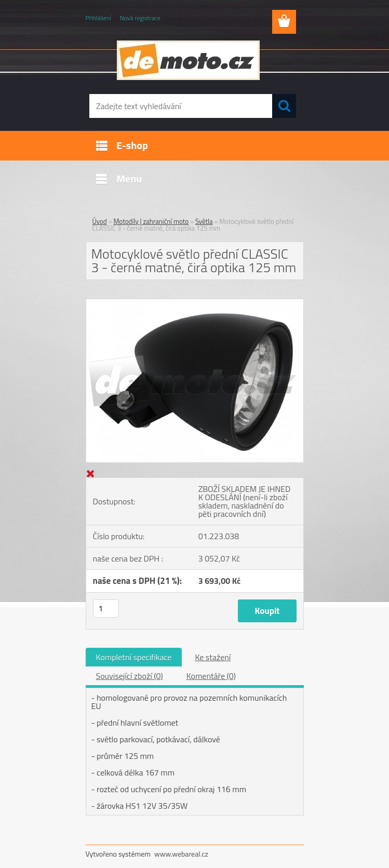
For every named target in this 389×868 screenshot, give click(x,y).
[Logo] (188, 60)
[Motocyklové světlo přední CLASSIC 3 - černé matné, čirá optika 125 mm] (195, 303)
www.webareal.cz (181, 854)
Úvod (100, 221)
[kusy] (106, 609)
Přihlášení (98, 18)
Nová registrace (140, 18)
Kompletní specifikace (134, 657)
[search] (284, 106)
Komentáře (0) (211, 676)
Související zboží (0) (130, 676)
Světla (204, 221)
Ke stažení (213, 657)
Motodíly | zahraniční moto (151, 221)
